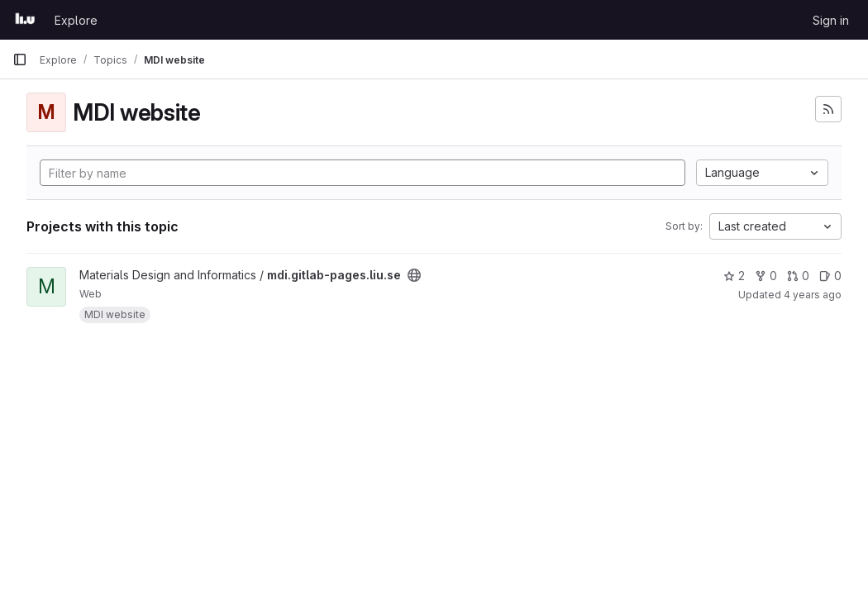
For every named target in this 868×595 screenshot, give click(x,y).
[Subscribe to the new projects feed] (828, 109)
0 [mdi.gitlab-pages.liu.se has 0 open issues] (830, 276)
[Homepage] (25, 20)
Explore (76, 20)
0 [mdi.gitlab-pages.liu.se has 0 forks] (766, 276)
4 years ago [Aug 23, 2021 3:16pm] (813, 295)
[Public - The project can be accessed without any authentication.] (414, 275)
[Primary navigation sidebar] (20, 59)
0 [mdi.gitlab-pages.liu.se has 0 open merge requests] (798, 276)
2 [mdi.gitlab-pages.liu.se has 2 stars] (734, 276)
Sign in (831, 20)
